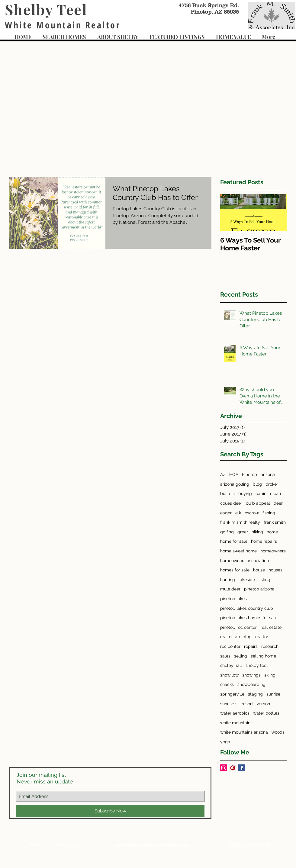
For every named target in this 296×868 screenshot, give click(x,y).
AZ (223, 474)
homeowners (273, 551)
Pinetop (249, 474)
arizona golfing (235, 484)
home (272, 532)
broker (272, 484)
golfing (227, 532)
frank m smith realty (240, 522)
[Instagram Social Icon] (224, 768)
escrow (252, 513)
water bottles (266, 713)
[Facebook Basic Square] (242, 768)
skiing (270, 675)
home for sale (234, 541)
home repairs (264, 541)
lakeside (247, 580)
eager (226, 513)
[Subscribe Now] (110, 811)
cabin (261, 493)
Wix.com (72, 845)
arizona (268, 474)
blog (257, 484)
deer (278, 503)
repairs (251, 646)
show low (229, 675)
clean (275, 493)
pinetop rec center (238, 627)
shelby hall (231, 665)
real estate (271, 627)
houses (275, 570)
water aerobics (235, 713)
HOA (234, 474)
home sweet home (238, 551)
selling (241, 656)
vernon (263, 704)
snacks (227, 684)
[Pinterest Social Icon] (233, 768)
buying (245, 493)
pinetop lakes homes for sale (249, 618)
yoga (225, 742)
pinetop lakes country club (247, 608)
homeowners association (245, 561)
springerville (232, 694)
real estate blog (236, 637)
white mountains (236, 723)
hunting (228, 580)
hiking (257, 532)
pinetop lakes (233, 599)
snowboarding (251, 684)
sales (225, 656)
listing (264, 580)
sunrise (273, 694)
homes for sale (235, 570)
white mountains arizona (244, 732)
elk (238, 513)
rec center (230, 646)
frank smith (275, 522)
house (259, 570)
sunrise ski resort (237, 704)
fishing (269, 513)
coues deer (231, 503)
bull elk (227, 493)
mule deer (230, 589)
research (270, 646)
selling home (263, 656)
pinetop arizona (259, 589)
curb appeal (258, 503)
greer (243, 532)
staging (255, 694)
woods (278, 732)
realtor (262, 637)
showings (251, 675)
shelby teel (257, 665)
